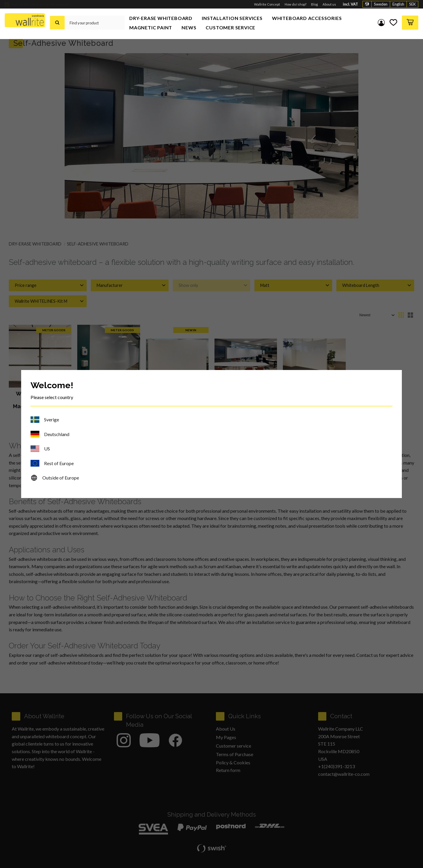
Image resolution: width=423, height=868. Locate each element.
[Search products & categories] (94, 23)
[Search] (57, 23)
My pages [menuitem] (381, 23)
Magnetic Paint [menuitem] (151, 27)
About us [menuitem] (329, 4)
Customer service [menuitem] (230, 27)
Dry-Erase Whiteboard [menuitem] (161, 18)
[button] (393, 23)
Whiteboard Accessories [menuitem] (307, 18)
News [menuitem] (189, 27)
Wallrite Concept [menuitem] (267, 4)
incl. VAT (350, 4)
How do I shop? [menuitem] (296, 4)
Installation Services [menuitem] (232, 18)
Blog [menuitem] (314, 4)
